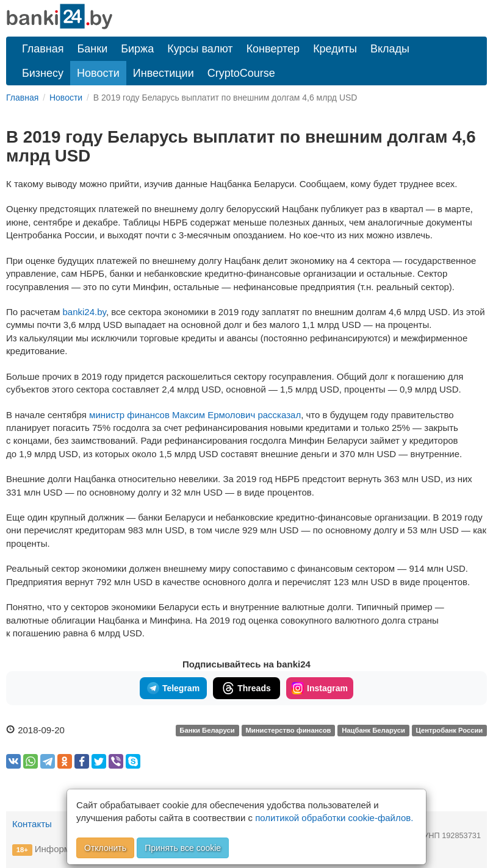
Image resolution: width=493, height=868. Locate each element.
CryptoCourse (241, 73)
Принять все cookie (183, 848)
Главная (43, 49)
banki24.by (85, 312)
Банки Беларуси (207, 731)
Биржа (137, 49)
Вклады (390, 49)
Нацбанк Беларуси (373, 731)
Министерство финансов (288, 731)
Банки (93, 49)
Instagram (320, 688)
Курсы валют (200, 49)
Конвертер (273, 49)
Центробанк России (450, 731)
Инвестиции (164, 73)
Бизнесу (43, 73)
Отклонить (105, 848)
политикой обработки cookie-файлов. (334, 818)
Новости (98, 73)
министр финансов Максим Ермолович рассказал (195, 415)
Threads (246, 688)
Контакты (32, 824)
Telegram (173, 688)
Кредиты (335, 49)
